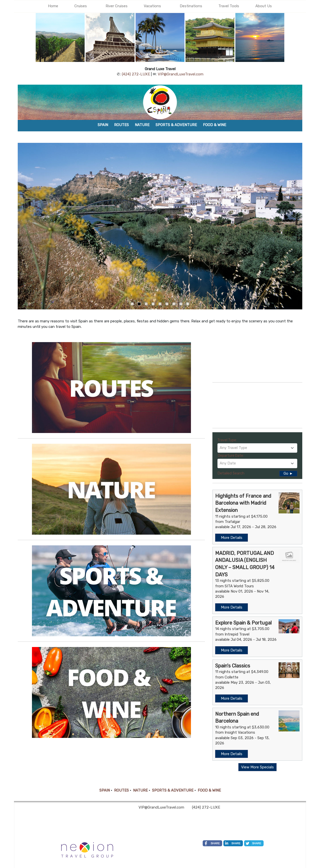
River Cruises (117, 6)
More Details (232, 538)
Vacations (152, 6)
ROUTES (121, 790)
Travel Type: (227, 440)
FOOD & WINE (209, 790)
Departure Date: (231, 456)
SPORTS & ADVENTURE (173, 790)
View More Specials (257, 767)
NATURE (140, 790)
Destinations (191, 6)
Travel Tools (229, 6)
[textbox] (257, 448)
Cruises (81, 6)
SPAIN (105, 790)
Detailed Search (231, 473)
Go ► (288, 473)
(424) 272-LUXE (136, 74)
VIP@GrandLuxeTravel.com (181, 74)
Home (53, 6)
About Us (264, 6)
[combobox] (257, 448)
